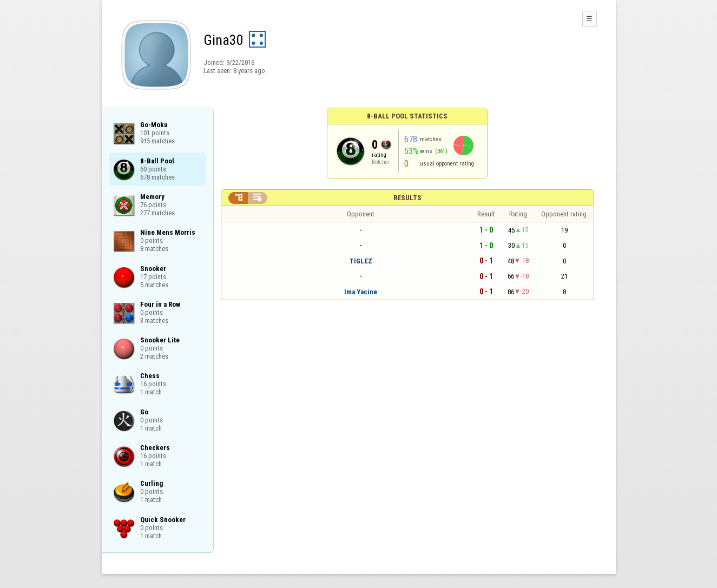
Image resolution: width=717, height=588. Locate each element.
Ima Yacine (361, 292)
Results (407, 198)
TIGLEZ (361, 261)
